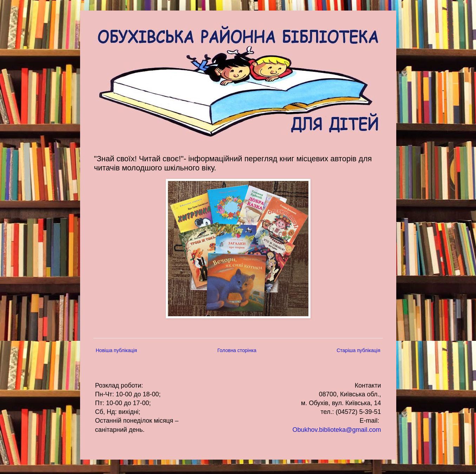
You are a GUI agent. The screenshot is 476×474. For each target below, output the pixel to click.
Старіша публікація (358, 350)
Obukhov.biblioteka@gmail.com (337, 430)
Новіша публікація (117, 350)
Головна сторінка (237, 350)
